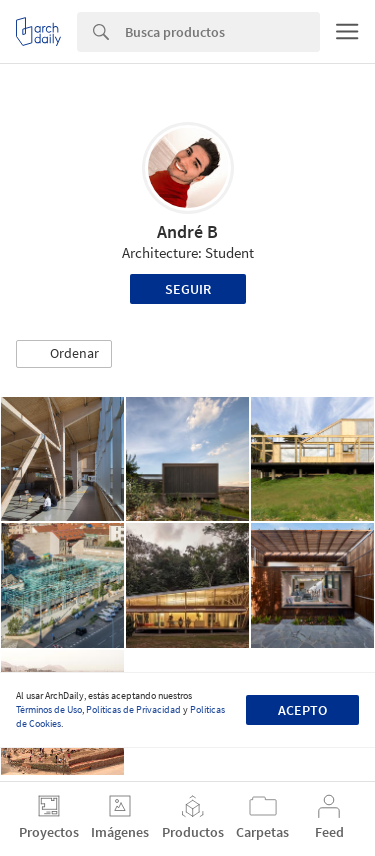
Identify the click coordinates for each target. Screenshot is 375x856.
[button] (64, 354)
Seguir (188, 289)
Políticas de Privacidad (133, 709)
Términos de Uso (49, 709)
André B (187, 231)
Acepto (302, 710)
